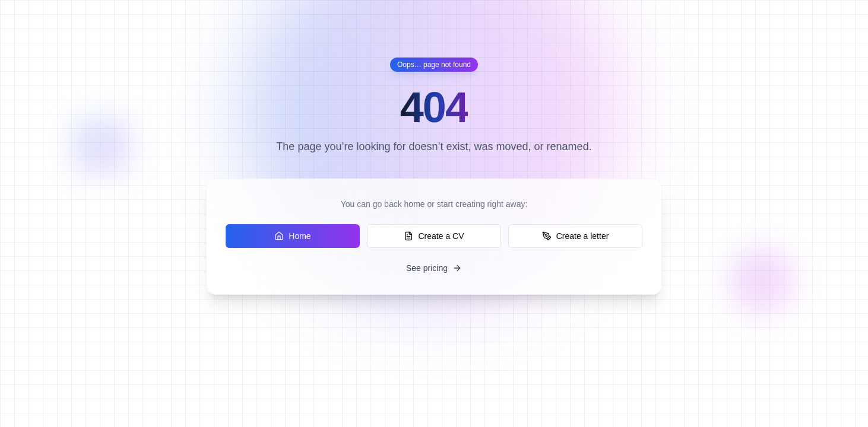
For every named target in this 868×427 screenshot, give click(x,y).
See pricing (434, 268)
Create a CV (434, 236)
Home (292, 236)
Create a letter (576, 236)
